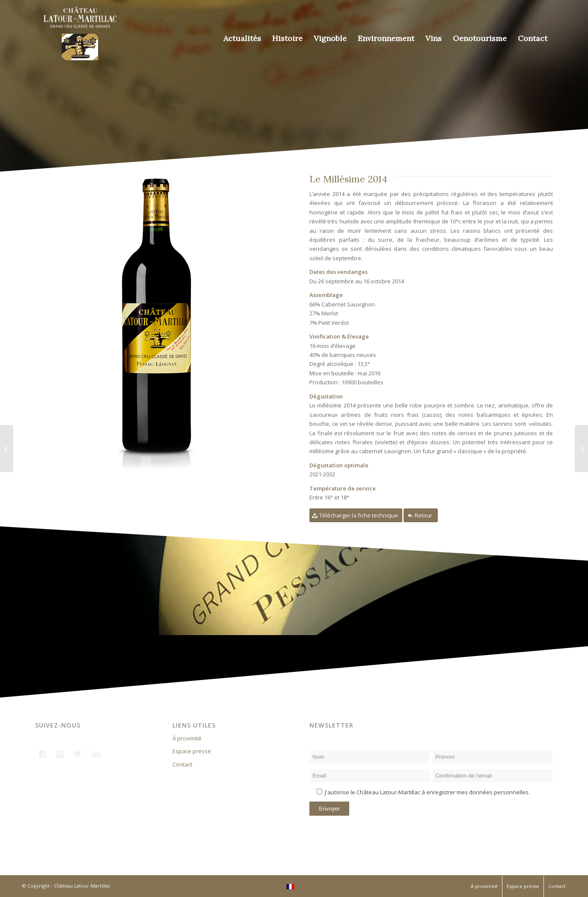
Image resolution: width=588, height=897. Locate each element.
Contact (182, 764)
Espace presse (192, 751)
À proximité (187, 738)
